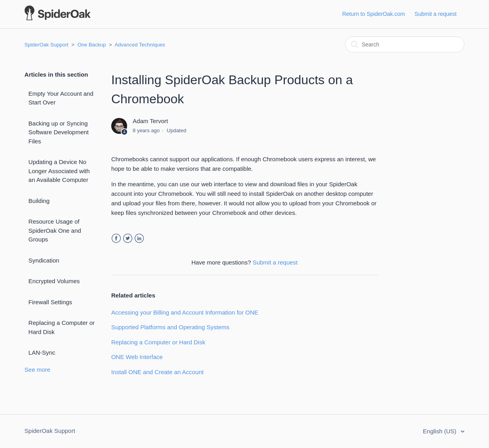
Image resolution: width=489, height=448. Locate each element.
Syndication (44, 260)
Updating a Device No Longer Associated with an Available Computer (59, 171)
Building (39, 201)
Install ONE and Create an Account (158, 372)
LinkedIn (139, 238)
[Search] (405, 44)
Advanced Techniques (140, 45)
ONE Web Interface (137, 357)
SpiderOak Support (47, 45)
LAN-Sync (42, 352)
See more (38, 370)
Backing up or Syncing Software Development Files (59, 132)
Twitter (128, 238)
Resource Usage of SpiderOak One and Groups (55, 230)
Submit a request (436, 14)
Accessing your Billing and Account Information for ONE (185, 312)
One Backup (92, 45)
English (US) (441, 431)
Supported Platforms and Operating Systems (170, 327)
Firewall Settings (50, 302)
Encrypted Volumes (54, 281)
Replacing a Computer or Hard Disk (62, 327)
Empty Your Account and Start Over (61, 98)
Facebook (116, 238)
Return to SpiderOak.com (373, 14)
